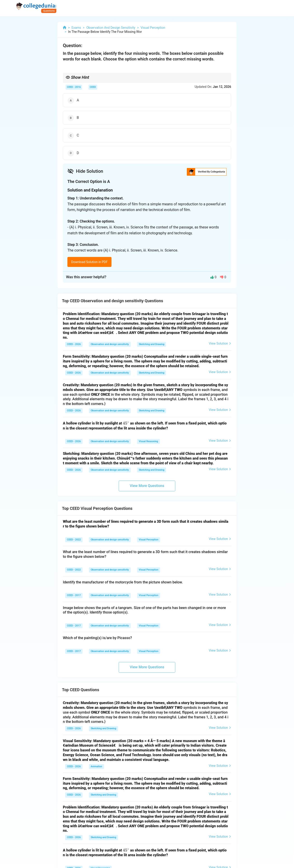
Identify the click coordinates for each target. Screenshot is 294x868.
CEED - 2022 (74, 540)
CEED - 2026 (74, 344)
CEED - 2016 (74, 87)
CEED (93, 87)
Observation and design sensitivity (110, 344)
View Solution (220, 343)
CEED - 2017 (74, 595)
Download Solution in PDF (89, 262)
